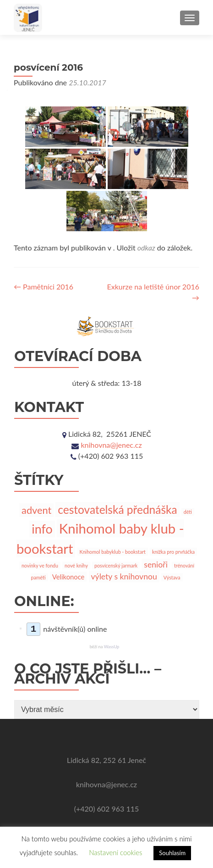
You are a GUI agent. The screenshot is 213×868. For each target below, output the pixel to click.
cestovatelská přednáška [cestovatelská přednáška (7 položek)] (117, 509)
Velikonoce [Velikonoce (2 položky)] (68, 577)
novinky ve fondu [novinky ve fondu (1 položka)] (40, 565)
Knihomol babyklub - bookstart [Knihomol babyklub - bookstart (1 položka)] (113, 552)
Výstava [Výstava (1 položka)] (172, 577)
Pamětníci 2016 (44, 287)
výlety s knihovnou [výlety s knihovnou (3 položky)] (124, 576)
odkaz (146, 248)
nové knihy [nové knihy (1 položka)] (76, 565)
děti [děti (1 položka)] (188, 512)
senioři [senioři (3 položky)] (156, 565)
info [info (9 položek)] (42, 529)
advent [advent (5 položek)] (36, 510)
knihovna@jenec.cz (111, 445)
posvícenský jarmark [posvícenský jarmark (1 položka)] (116, 565)
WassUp (112, 647)
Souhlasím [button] (172, 853)
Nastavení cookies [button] (115, 852)
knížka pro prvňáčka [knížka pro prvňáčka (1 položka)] (173, 552)
